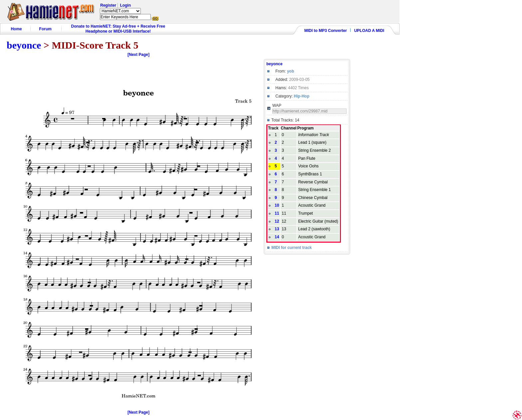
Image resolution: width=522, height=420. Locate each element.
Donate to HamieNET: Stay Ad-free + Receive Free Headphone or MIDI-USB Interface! (118, 29)
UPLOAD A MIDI (369, 31)
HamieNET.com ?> (120, 11)
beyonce (24, 45)
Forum (45, 29)
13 (277, 229)
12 (277, 221)
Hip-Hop (302, 96)
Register (108, 5)
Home (16, 29)
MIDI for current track (291, 248)
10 (277, 205)
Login (125, 5)
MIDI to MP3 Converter (326, 31)
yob (290, 71)
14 (277, 237)
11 (277, 213)
